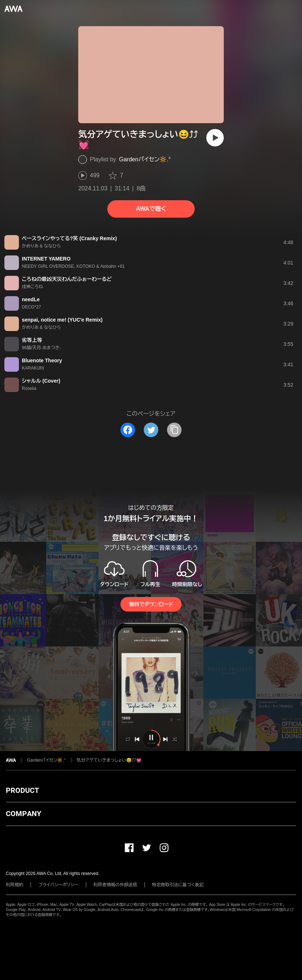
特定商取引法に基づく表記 (178, 885)
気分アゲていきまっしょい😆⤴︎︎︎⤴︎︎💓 (109, 760)
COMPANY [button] (23, 814)
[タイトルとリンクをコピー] (174, 430)
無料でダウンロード (151, 604)
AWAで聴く (151, 209)
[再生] (215, 138)
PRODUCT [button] (22, 790)
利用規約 (15, 885)
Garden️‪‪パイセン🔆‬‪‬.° (145, 159)
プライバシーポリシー (58, 885)
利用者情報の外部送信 (115, 885)
